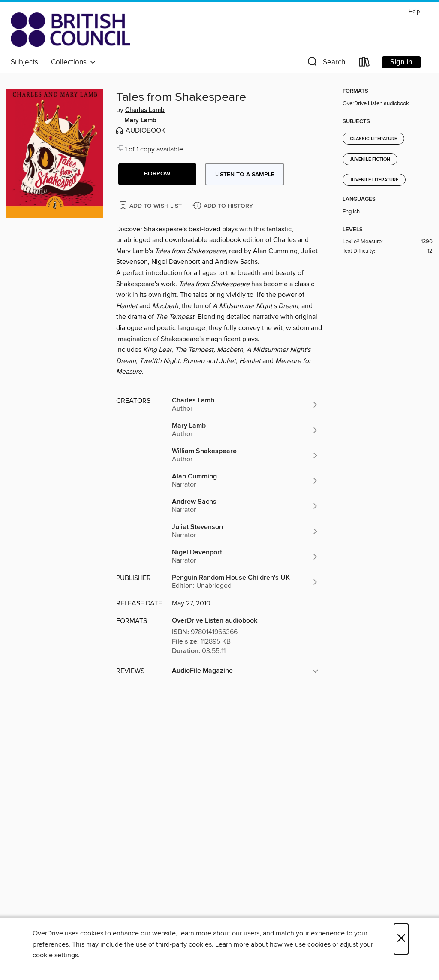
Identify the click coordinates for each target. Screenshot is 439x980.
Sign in (401, 62)
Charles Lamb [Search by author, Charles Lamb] (145, 110)
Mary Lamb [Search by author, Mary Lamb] (140, 121)
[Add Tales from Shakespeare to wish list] (151, 205)
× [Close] (401, 939)
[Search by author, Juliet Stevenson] (245, 531)
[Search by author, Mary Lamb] (245, 430)
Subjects (24, 62)
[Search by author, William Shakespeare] (245, 455)
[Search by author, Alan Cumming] (245, 481)
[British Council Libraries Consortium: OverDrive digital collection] (71, 30)
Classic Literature (373, 139)
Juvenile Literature (374, 180)
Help (414, 12)
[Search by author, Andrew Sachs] (245, 506)
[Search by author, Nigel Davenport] (245, 557)
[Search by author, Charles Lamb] (245, 405)
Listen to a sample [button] (245, 175)
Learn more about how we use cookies (273, 944)
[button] (325, 64)
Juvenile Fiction (370, 160)
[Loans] (364, 64)
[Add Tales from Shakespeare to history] (224, 206)
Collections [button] (74, 62)
